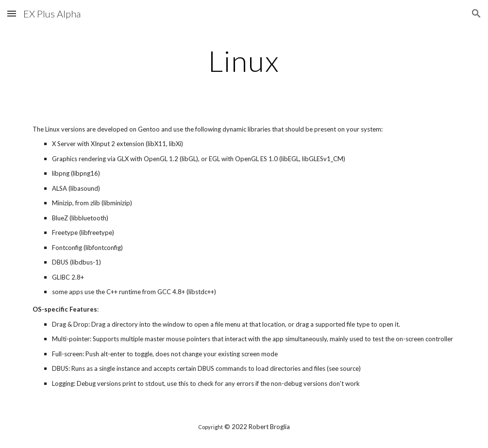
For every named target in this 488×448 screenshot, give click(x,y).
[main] (244, 61)
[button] (12, 13)
